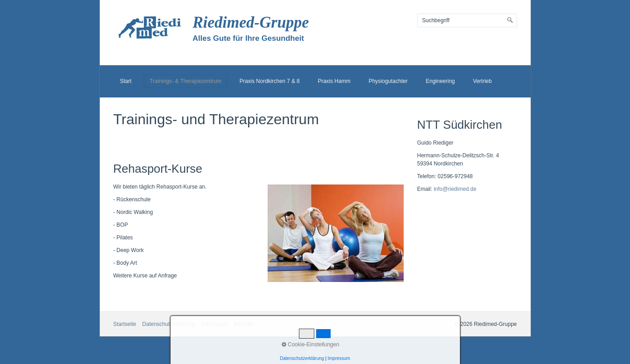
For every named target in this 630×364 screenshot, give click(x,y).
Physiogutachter (388, 81)
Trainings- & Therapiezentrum (186, 81)
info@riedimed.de (455, 189)
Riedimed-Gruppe (251, 22)
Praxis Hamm (334, 81)
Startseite (125, 324)
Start (126, 81)
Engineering (440, 81)
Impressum (215, 324)
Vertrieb (482, 81)
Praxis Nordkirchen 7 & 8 (270, 81)
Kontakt (243, 324)
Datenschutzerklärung (169, 324)
